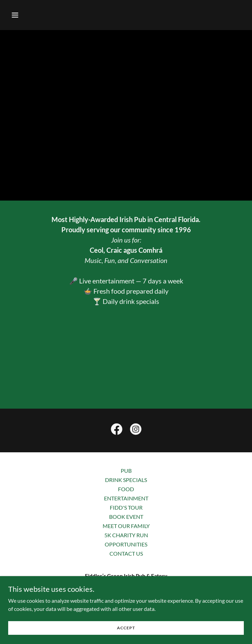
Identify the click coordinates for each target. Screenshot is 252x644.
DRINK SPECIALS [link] (126, 480)
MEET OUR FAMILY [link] (126, 526)
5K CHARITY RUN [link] (126, 535)
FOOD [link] (126, 489)
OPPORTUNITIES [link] (126, 544)
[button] (35, 15)
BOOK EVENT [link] (126, 517)
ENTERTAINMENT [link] (126, 498)
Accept (126, 628)
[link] (117, 430)
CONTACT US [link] (126, 553)
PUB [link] (126, 471)
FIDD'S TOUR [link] (126, 507)
